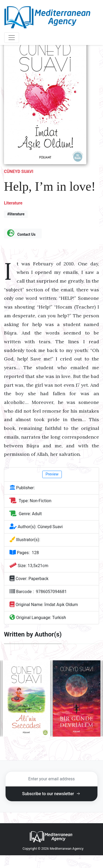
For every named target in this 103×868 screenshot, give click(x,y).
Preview (52, 474)
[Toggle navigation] (12, 38)
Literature (13, 203)
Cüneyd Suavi (19, 172)
